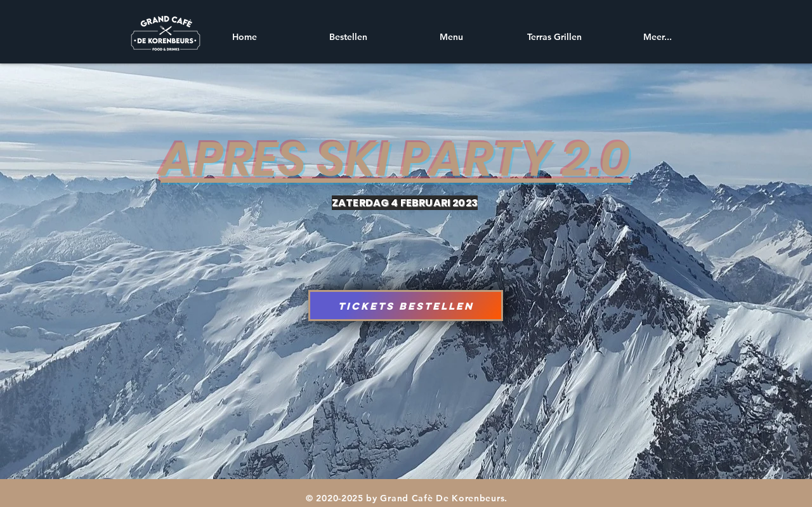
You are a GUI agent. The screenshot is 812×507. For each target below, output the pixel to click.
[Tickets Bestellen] (406, 306)
